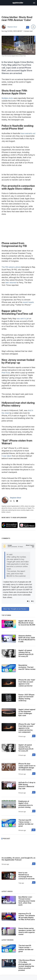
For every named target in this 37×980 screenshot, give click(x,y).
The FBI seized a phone (11, 267)
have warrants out (28, 133)
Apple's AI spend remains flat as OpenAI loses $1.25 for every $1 (26, 748)
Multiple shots (7, 98)
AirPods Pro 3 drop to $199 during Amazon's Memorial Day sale (27, 785)
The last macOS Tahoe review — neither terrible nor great (26, 823)
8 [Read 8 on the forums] (34, 811)
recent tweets (28, 302)
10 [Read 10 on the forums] (33, 830)
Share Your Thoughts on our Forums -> (15, 609)
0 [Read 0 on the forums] (34, 736)
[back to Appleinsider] (18, 3)
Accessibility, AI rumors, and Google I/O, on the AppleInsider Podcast (18, 859)
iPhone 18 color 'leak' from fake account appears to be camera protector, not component (27, 728)
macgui (10, 545)
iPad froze (6, 373)
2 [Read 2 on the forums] (34, 773)
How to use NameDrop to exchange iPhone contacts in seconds (26, 876)
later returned (11, 283)
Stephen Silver (12, 27)
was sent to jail (23, 319)
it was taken (6, 456)
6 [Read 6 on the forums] (34, 755)
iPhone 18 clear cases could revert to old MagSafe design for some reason (27, 767)
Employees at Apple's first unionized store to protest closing (26, 804)
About (30, 546)
